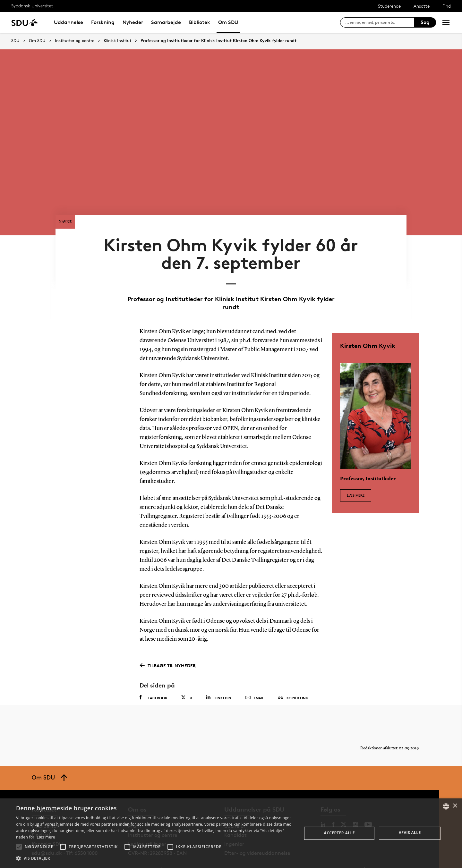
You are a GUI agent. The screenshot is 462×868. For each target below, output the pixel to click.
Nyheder (133, 22)
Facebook (154, 680)
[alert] (231, 833)
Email (255, 680)
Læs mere (356, 474)
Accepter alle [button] (339, 833)
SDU (15, 41)
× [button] (455, 806)
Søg (425, 22)
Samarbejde (166, 22)
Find (447, 6)
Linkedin (219, 680)
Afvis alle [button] (410, 833)
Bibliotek (200, 22)
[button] (19, 847)
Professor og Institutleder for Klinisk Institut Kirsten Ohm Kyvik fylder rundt (218, 41)
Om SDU (228, 22)
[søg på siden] (380, 22)
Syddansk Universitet (32, 6)
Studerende (389, 6)
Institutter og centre (75, 41)
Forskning (103, 22)
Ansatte (422, 6)
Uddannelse (68, 22)
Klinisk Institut (117, 41)
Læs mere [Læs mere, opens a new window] (46, 837)
